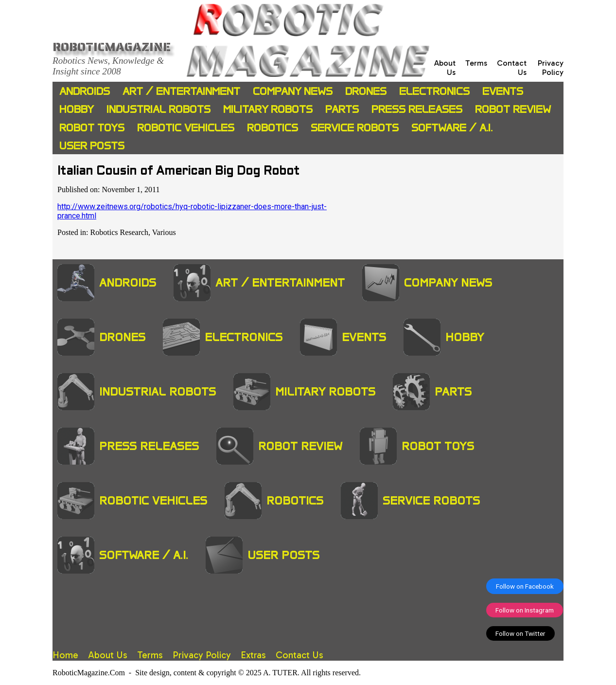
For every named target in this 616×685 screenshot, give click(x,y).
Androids (85, 91)
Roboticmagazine (112, 47)
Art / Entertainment (181, 91)
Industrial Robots (158, 109)
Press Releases (417, 109)
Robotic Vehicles (186, 128)
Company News (293, 91)
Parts (342, 109)
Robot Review (513, 109)
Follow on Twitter (520, 633)
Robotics (273, 128)
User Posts (92, 146)
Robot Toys (92, 128)
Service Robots (355, 128)
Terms (476, 63)
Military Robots (268, 109)
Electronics (434, 91)
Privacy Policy (551, 68)
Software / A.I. (452, 128)
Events (503, 91)
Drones (366, 91)
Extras (253, 655)
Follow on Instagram (525, 610)
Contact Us (299, 655)
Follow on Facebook (525, 586)
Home (65, 655)
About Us (108, 655)
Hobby (77, 109)
